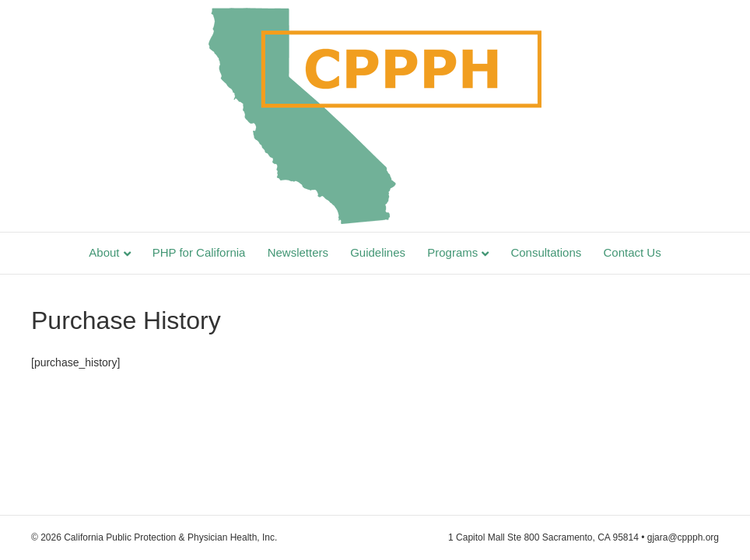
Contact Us (632, 252)
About (104, 252)
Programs (452, 252)
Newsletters (298, 252)
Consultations (546, 252)
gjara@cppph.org (683, 537)
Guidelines (378, 252)
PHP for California (199, 252)
